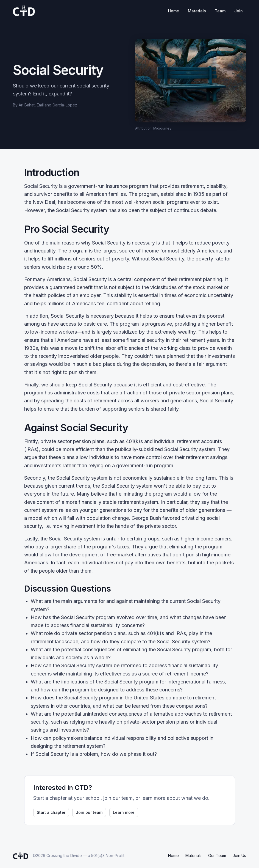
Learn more (124, 812)
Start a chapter (51, 812)
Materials (197, 11)
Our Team (217, 855)
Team (220, 11)
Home (174, 11)
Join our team (89, 812)
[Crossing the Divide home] (24, 11)
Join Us (239, 855)
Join (239, 11)
